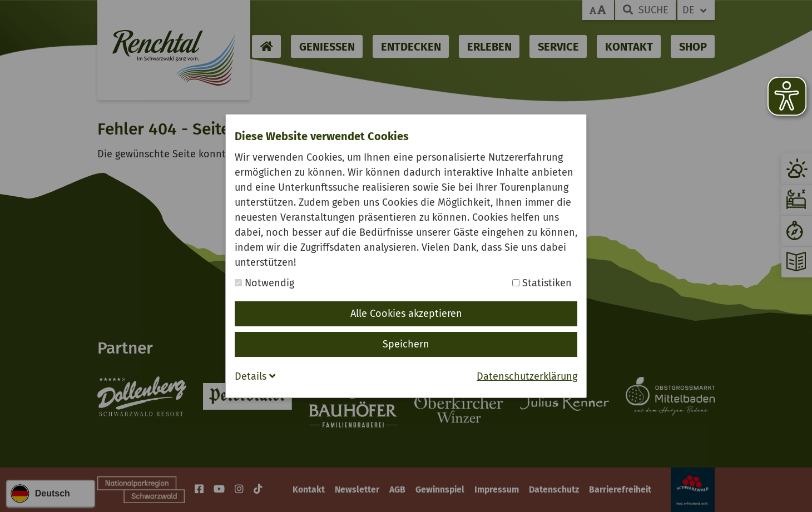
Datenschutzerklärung (527, 376)
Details (255, 376)
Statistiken (542, 283)
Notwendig (264, 283)
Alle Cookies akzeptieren (406, 314)
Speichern (406, 344)
